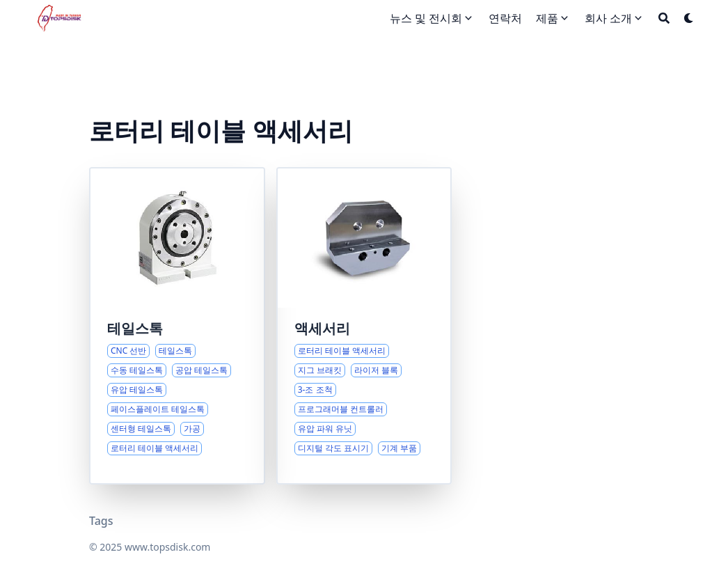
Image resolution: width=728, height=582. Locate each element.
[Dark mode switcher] (689, 18)
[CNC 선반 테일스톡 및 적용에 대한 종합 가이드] (177, 326)
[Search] (664, 18)
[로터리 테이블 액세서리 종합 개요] (364, 326)
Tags (101, 521)
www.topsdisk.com (167, 547)
